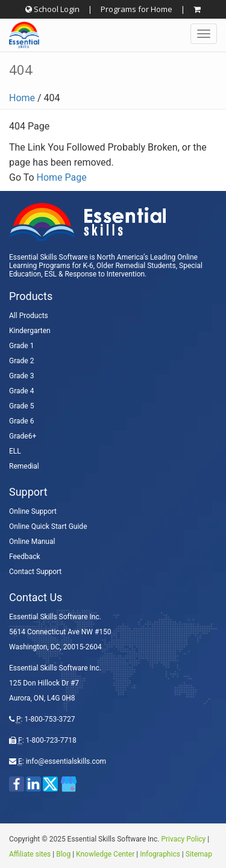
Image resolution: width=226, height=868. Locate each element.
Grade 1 (21, 346)
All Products (29, 316)
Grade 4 (21, 391)
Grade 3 (21, 376)
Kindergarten (30, 331)
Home (22, 98)
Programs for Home (137, 9)
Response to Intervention (105, 274)
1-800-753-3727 (49, 719)
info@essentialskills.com (66, 761)
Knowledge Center (105, 854)
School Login (52, 9)
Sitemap (199, 854)
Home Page (62, 177)
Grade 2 (21, 361)
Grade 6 (21, 421)
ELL (15, 451)
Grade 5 (21, 406)
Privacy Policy (183, 839)
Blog (63, 854)
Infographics (160, 854)
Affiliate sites (30, 854)
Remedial (24, 466)
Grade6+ (23, 436)
